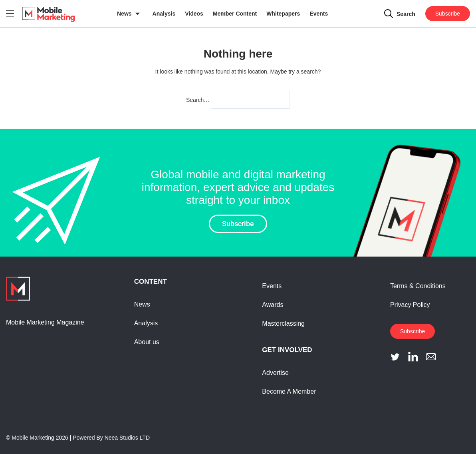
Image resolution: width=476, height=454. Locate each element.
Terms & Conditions (418, 286)
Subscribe (448, 14)
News (124, 14)
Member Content (235, 14)
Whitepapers (283, 14)
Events (319, 14)
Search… (198, 100)
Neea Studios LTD (127, 438)
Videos (194, 14)
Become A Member (289, 391)
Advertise (275, 373)
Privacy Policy (410, 305)
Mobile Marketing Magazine (45, 322)
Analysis (164, 14)
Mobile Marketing (33, 438)
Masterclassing (283, 324)
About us (147, 342)
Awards (273, 305)
